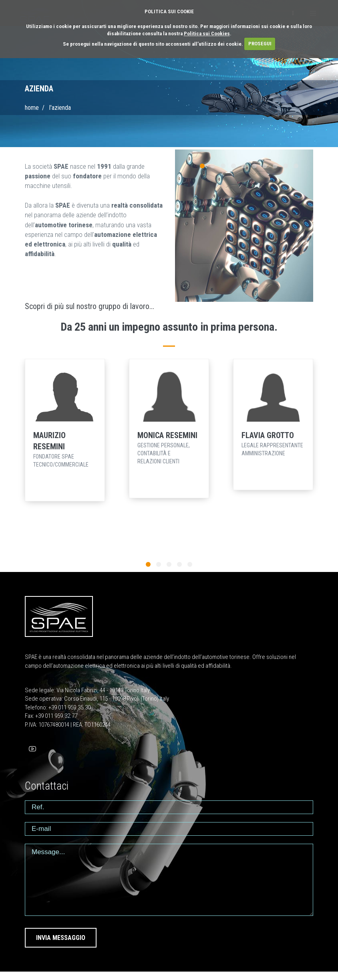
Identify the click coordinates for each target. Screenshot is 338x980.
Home (32, 108)
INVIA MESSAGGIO (61, 938)
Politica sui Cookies (207, 33)
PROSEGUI (260, 43)
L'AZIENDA (60, 108)
